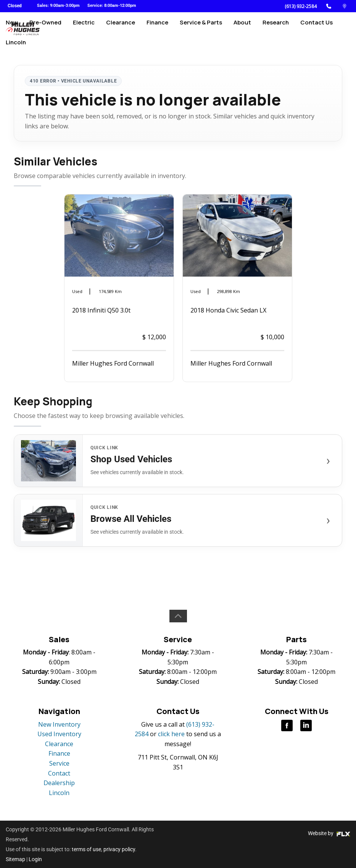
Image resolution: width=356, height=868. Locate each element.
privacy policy (119, 849)
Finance (157, 29)
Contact (59, 773)
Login (35, 859)
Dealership (59, 783)
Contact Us (317, 29)
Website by (329, 833)
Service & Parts (201, 29)
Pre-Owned (45, 29)
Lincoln (16, 56)
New (12, 29)
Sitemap (15, 859)
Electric (84, 29)
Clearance (121, 29)
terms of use (86, 849)
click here (171, 734)
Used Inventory (59, 734)
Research (276, 29)
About (242, 29)
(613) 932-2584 (301, 6)
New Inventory (59, 724)
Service (59, 763)
